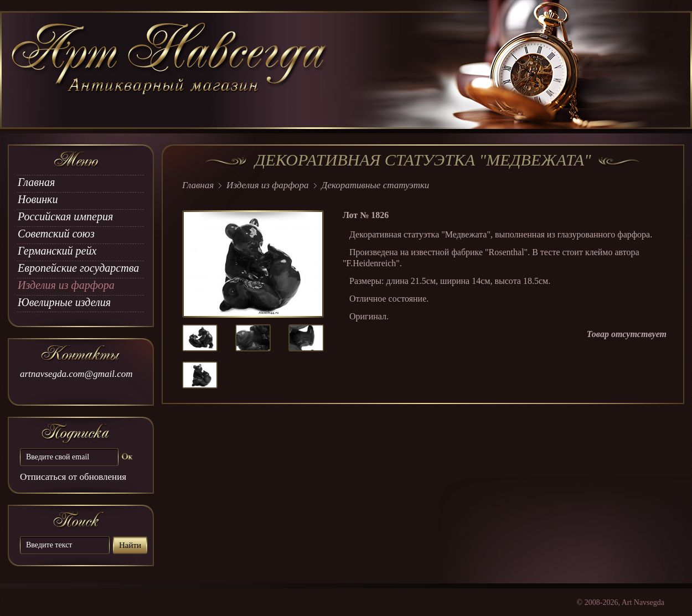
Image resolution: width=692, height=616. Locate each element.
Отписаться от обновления (73, 477)
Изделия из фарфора (66, 285)
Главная (36, 182)
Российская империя (65, 216)
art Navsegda (170, 70)
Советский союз (56, 234)
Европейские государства (78, 268)
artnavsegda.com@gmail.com (76, 374)
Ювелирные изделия (64, 302)
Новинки (38, 199)
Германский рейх (57, 251)
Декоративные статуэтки (376, 185)
